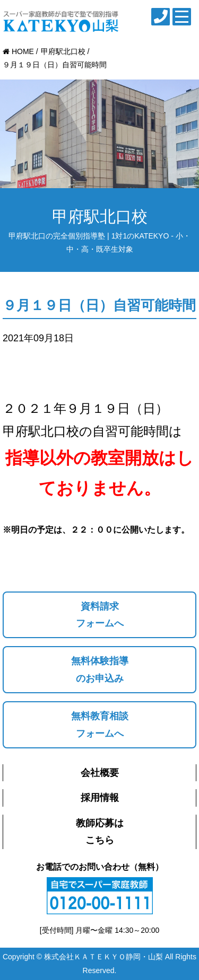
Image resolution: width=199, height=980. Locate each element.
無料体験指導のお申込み (100, 669)
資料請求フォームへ (100, 615)
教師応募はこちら (100, 832)
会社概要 (100, 773)
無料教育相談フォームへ (100, 725)
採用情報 (100, 798)
